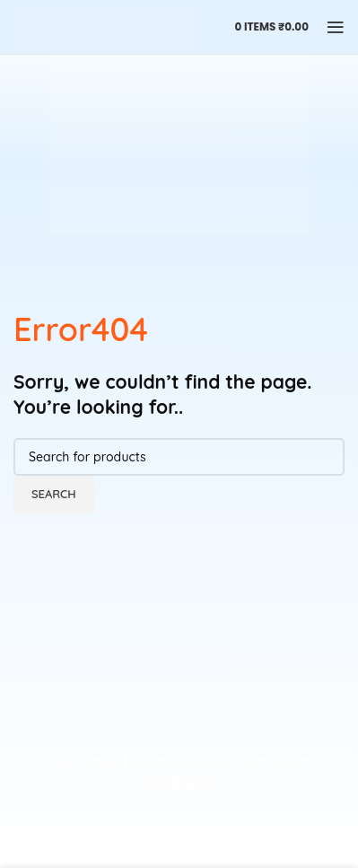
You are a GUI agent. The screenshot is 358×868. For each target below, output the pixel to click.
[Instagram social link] (147, 837)
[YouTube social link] (179, 837)
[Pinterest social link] (212, 837)
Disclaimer (84, 761)
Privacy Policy (178, 761)
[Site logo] (103, 26)
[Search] (179, 457)
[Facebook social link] (83, 837)
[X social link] (115, 837)
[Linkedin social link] (276, 837)
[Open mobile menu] (336, 27)
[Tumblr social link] (244, 837)
